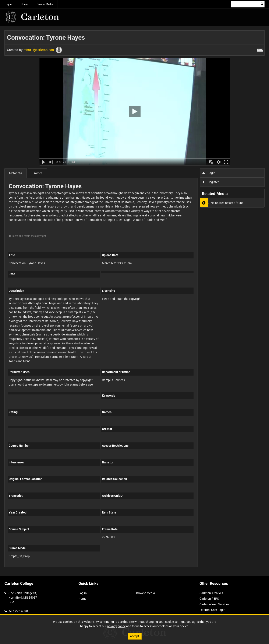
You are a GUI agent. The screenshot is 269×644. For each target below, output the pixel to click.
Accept (134, 636)
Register (211, 182)
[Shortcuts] (260, 49)
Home (24, 4)
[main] (134, 301)
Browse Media (45, 4)
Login (209, 173)
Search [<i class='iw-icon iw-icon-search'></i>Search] (262, 4)
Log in (8, 4)
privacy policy (116, 626)
